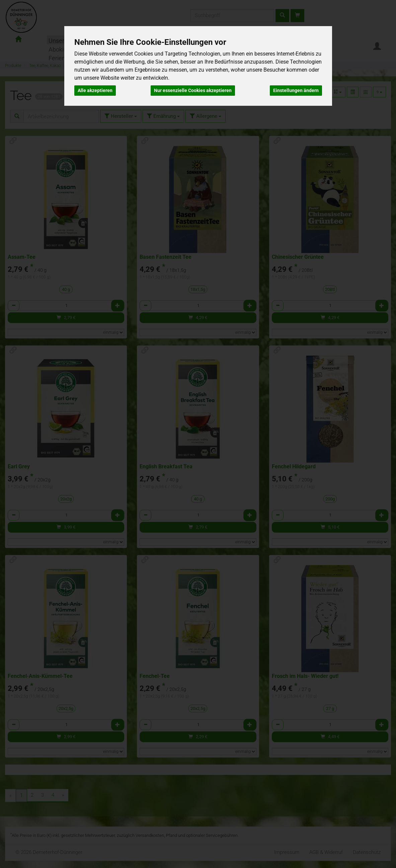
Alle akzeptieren (95, 90)
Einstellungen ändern (296, 90)
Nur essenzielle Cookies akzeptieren (193, 90)
